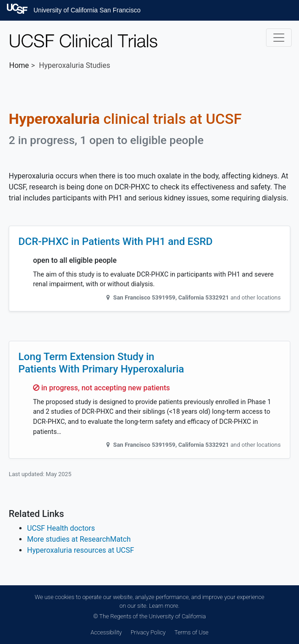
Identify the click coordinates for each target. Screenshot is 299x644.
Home (19, 65)
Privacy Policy (148, 632)
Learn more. (164, 606)
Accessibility (106, 632)
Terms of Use (191, 632)
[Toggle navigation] (279, 38)
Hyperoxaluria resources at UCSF (80, 550)
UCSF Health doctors (61, 528)
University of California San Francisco (87, 10)
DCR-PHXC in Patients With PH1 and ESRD (116, 241)
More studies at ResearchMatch (79, 539)
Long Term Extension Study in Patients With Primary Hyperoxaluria (101, 363)
